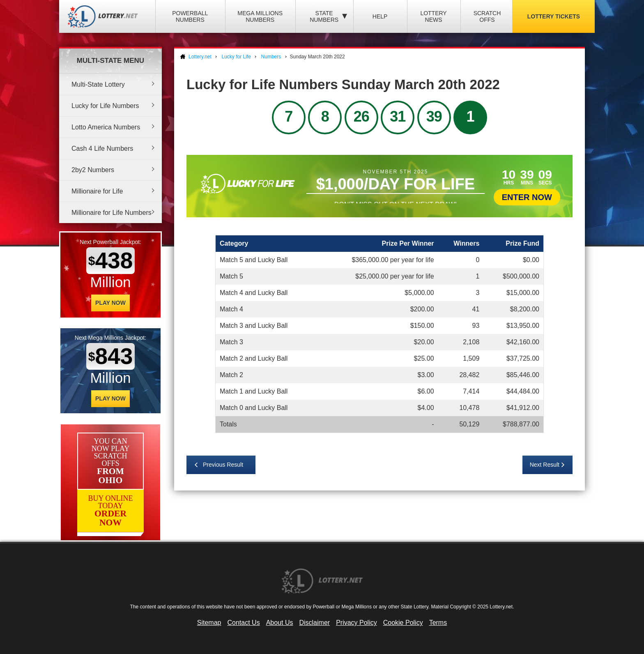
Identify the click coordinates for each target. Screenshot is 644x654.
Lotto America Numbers (106, 127)
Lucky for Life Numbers (105, 106)
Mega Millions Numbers (260, 16)
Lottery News (433, 16)
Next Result (545, 465)
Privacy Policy (356, 623)
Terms (438, 623)
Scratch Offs (487, 16)
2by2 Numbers (93, 170)
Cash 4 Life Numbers (102, 149)
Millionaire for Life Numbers (112, 213)
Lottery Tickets (554, 16)
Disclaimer (314, 623)
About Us (280, 623)
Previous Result (223, 465)
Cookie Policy (403, 623)
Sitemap (209, 623)
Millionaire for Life (97, 191)
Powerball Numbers (190, 16)
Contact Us (244, 623)
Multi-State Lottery (98, 84)
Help (380, 16)
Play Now (110, 303)
